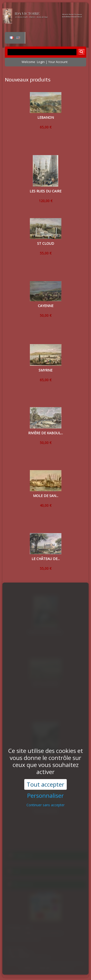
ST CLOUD (46, 243)
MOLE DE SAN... (46, 496)
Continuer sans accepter (45, 781)
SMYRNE (45, 370)
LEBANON (46, 117)
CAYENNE (46, 306)
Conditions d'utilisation (36, 968)
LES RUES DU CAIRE (45, 191)
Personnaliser (45, 772)
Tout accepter (45, 760)
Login (41, 62)
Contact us (65, 968)
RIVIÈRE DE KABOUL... (45, 433)
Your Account (58, 62)
